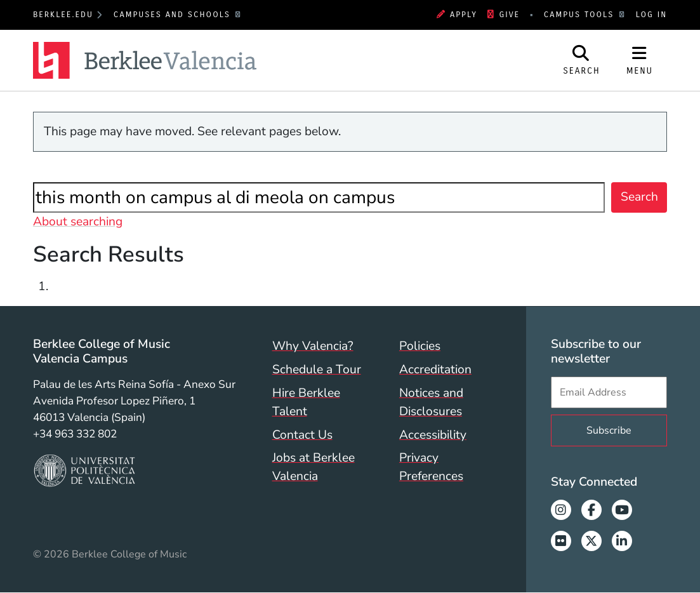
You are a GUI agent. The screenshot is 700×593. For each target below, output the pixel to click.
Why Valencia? (313, 346)
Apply (457, 15)
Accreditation (435, 370)
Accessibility (433, 435)
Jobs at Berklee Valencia (314, 467)
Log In (651, 15)
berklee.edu (63, 15)
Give (504, 15)
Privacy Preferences (431, 467)
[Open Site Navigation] (640, 60)
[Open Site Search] (582, 60)
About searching (78, 222)
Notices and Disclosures (431, 402)
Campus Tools (581, 15)
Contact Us (302, 435)
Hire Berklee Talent (306, 402)
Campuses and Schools (174, 15)
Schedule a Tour (317, 370)
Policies (420, 346)
